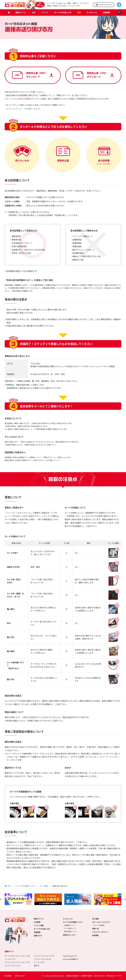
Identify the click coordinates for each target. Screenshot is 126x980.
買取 (79, 12)
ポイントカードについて (101, 922)
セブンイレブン (13, 109)
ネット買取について (70, 928)
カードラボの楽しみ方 (63, 12)
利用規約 (95, 935)
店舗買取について (70, 925)
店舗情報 (107, 12)
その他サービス (31, 109)
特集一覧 (95, 929)
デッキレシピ (92, 12)
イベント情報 (39, 925)
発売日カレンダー (70, 935)
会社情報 (8, 976)
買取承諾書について (70, 932)
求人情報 (95, 919)
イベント (45, 12)
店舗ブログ (38, 936)
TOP (9, 886)
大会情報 (37, 922)
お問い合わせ (20, 976)
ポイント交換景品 (99, 925)
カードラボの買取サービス (25, 886)
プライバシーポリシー (100, 932)
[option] (18, 899)
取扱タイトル (21, 12)
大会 (34, 12)
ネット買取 (44, 886)
